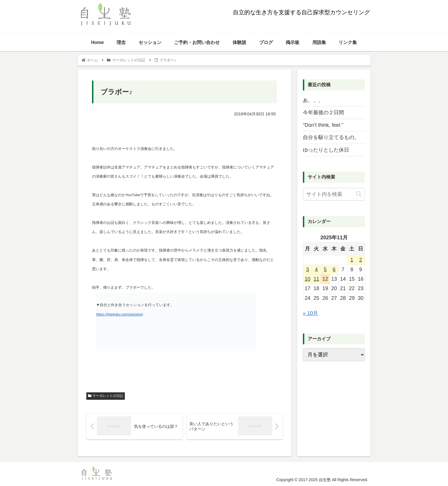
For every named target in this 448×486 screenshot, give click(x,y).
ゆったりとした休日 (326, 150)
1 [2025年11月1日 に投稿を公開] (352, 260)
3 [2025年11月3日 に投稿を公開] (307, 270)
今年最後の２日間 (323, 113)
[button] (359, 194)
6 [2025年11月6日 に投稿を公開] (334, 270)
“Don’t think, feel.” (323, 125)
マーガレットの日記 (106, 396)
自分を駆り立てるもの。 (331, 137)
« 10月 (310, 313)
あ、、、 (313, 100)
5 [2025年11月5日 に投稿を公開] (325, 270)
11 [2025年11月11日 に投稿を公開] (316, 279)
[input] (334, 194)
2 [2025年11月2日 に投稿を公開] (361, 260)
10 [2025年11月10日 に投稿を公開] (307, 279)
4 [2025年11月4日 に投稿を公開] (316, 270)
